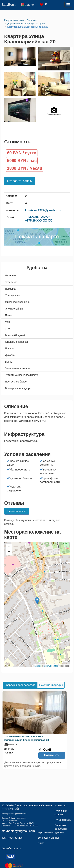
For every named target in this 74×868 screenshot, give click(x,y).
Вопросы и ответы (48, 838)
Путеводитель (63, 820)
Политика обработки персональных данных (52, 829)
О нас (41, 843)
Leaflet (37, 666)
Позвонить (52, 755)
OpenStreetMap (51, 666)
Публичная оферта (61, 813)
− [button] (9, 552)
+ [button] (9, 547)
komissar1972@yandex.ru (43, 210)
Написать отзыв (17, 511)
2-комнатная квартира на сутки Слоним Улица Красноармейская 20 (27, 738)
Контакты (60, 805)
